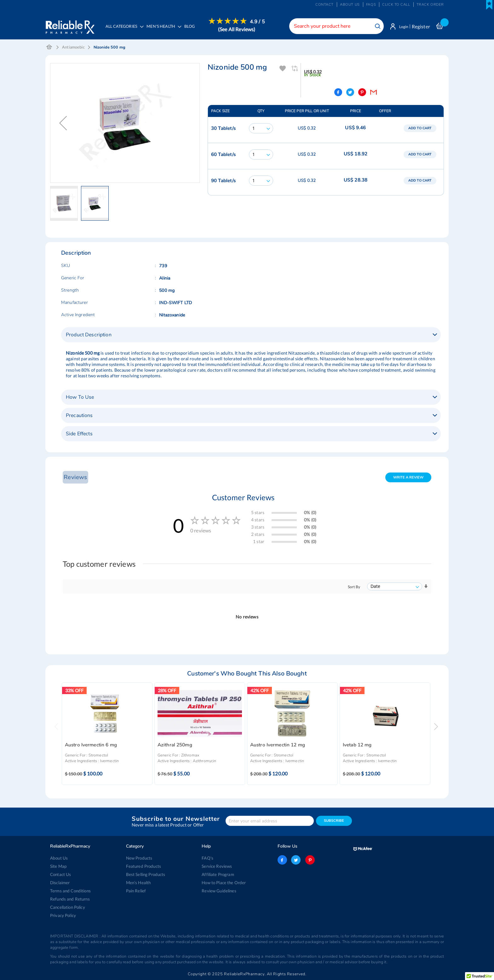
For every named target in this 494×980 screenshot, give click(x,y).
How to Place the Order (224, 883)
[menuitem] (164, 30)
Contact (325, 5)
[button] (63, 124)
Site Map (58, 866)
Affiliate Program (217, 874)
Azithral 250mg (175, 746)
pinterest (309, 860)
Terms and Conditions (70, 891)
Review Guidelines (219, 891)
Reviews (75, 478)
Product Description (89, 335)
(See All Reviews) (238, 29)
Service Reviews (217, 866)
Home (49, 48)
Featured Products (143, 866)
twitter (296, 860)
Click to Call (396, 5)
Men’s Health (138, 883)
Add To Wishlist (283, 69)
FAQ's (207, 858)
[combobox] (334, 26)
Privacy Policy (63, 915)
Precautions (79, 416)
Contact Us (60, 874)
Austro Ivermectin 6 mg (91, 746)
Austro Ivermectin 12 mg (278, 746)
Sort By (354, 587)
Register (421, 26)
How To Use (80, 398)
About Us (59, 858)
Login (402, 26)
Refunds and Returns (69, 899)
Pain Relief (136, 891)
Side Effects (79, 434)
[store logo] (70, 25)
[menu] (184, 30)
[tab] (251, 335)
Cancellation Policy (68, 907)
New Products (139, 858)
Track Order (430, 5)
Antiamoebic (73, 48)
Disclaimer (60, 883)
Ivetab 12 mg (357, 746)
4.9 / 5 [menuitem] (259, 22)
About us (350, 5)
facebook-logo (282, 860)
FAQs (371, 5)
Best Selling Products (146, 874)
